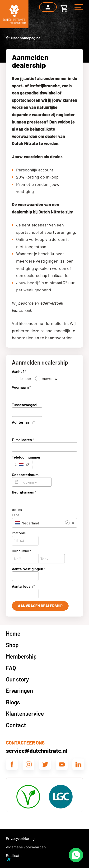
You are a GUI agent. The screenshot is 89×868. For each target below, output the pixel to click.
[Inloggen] (48, 7)
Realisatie (14, 857)
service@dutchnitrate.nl (37, 751)
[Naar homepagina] (23, 38)
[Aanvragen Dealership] (40, 606)
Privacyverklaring (20, 838)
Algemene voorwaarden (26, 847)
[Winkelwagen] (64, 7)
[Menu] (79, 7)
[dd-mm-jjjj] (36, 482)
